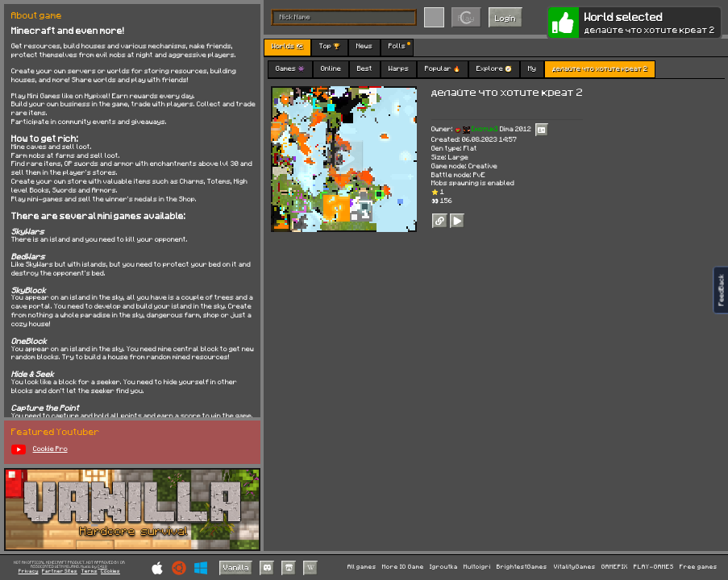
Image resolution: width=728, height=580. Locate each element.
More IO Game (403, 567)
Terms (89, 571)
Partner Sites (60, 571)
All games (362, 567)
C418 (102, 567)
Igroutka (444, 567)
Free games (699, 567)
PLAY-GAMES (654, 567)
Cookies (110, 571)
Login (505, 18)
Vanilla (236, 567)
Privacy (29, 571)
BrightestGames (522, 567)
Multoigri (477, 567)
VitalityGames (575, 567)
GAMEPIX (615, 567)
